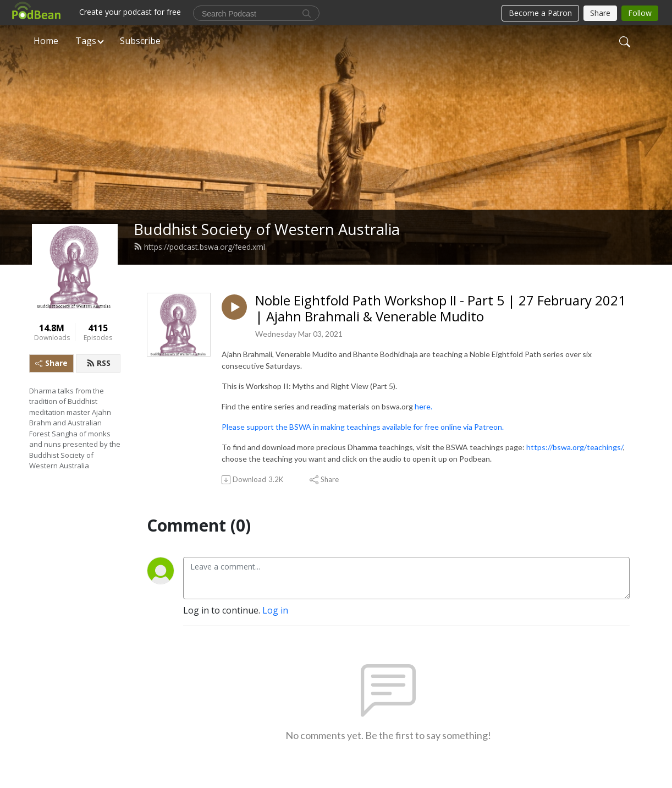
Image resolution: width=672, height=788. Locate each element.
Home (46, 41)
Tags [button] (86, 41)
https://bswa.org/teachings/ (575, 447)
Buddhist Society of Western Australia (267, 229)
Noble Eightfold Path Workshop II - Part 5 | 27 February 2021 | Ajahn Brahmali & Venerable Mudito (440, 309)
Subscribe (140, 41)
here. (424, 406)
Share (51, 363)
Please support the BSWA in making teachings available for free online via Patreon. (363, 427)
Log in (275, 610)
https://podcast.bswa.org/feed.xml (199, 247)
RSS (98, 363)
